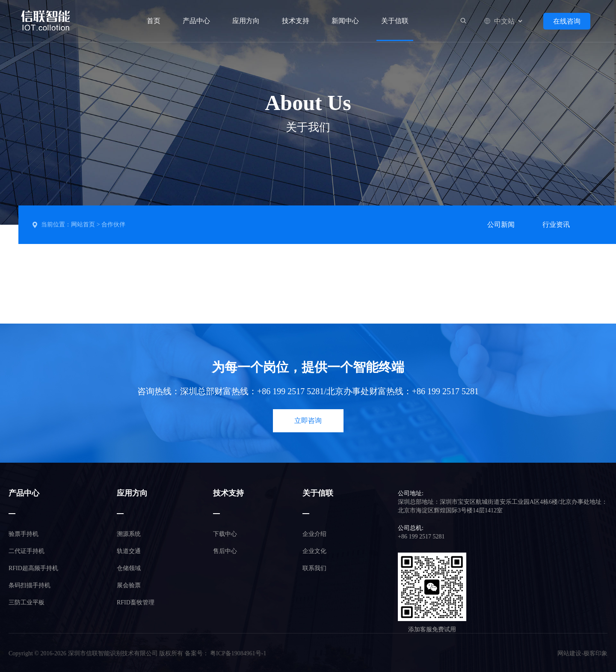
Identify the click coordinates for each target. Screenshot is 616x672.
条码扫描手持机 (30, 585)
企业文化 (314, 551)
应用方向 (246, 21)
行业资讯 (556, 224)
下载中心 (225, 534)
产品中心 (196, 21)
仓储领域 (129, 568)
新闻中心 (345, 21)
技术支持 (296, 21)
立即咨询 (308, 421)
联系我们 (314, 568)
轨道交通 (129, 551)
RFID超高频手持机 (33, 568)
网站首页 (83, 224)
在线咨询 (567, 21)
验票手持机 (24, 534)
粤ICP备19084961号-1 (238, 653)
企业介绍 (314, 534)
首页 (154, 21)
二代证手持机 (27, 551)
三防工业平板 (27, 602)
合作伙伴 (113, 224)
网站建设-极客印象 (582, 653)
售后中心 (225, 551)
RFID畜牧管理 (136, 602)
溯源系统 (129, 534)
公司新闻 (501, 224)
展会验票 (129, 585)
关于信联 (395, 21)
